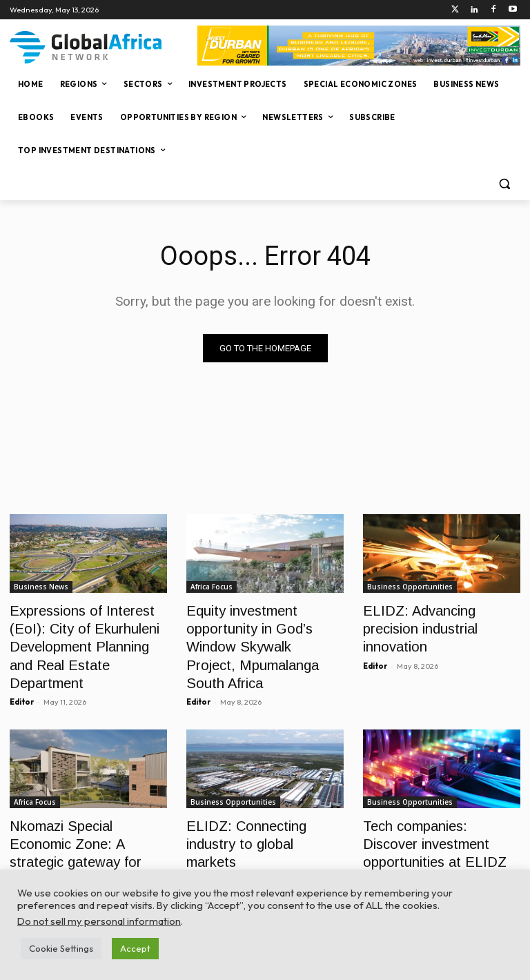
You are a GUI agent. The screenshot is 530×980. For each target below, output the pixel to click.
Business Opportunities (410, 587)
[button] (504, 184)
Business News (41, 587)
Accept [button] (135, 948)
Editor (22, 672)
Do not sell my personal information (99, 921)
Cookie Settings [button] (61, 948)
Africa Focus (212, 587)
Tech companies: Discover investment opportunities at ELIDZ (436, 810)
